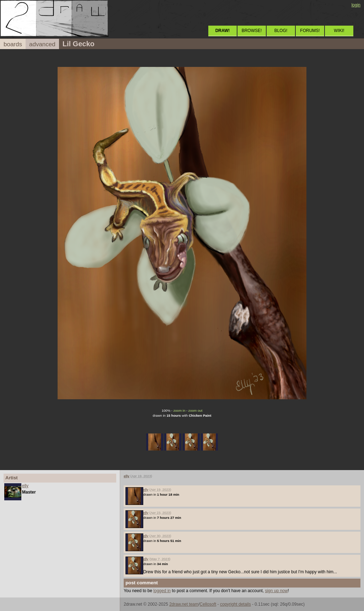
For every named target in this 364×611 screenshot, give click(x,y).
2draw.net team (184, 604)
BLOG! (281, 31)
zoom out (195, 410)
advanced (42, 44)
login (356, 5)
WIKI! (339, 31)
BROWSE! (252, 31)
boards (13, 44)
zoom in (180, 410)
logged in (162, 591)
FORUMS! (310, 31)
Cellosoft (208, 604)
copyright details (235, 604)
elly (25, 486)
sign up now (276, 591)
